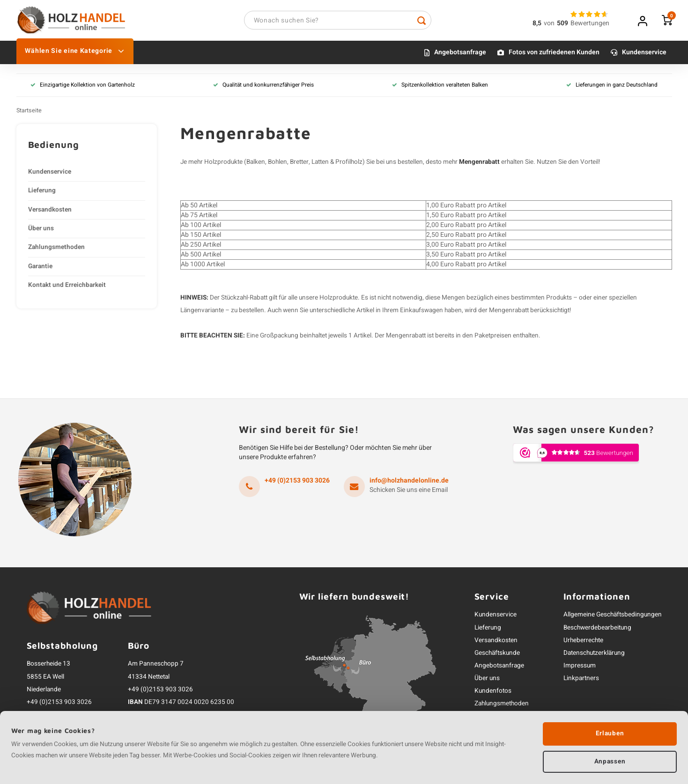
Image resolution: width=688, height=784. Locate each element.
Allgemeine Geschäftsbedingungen (613, 616)
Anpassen (610, 761)
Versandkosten (50, 211)
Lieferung (42, 192)
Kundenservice (644, 54)
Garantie (40, 268)
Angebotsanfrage (460, 54)
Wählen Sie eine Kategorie (74, 53)
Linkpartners (581, 680)
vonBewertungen (577, 24)
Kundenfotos (493, 693)
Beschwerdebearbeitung (597, 629)
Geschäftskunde (497, 654)
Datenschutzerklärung (594, 654)
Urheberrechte (583, 642)
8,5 (537, 24)
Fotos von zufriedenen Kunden (554, 54)
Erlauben (610, 733)
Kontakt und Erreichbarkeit (67, 286)
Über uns (41, 230)
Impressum (580, 667)
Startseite (29, 112)
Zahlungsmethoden (56, 249)
